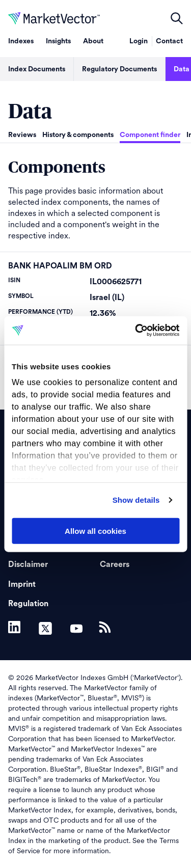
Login (139, 41)
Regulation (28, 604)
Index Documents (37, 69)
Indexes (21, 41)
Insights (58, 41)
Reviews (22, 135)
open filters (177, 18)
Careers (115, 564)
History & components (78, 135)
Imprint (22, 584)
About (93, 41)
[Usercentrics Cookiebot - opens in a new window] (136, 331)
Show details (136, 500)
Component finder (150, 135)
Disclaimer (28, 564)
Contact (169, 41)
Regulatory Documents (119, 69)
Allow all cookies (95, 531)
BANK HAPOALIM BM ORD (60, 266)
